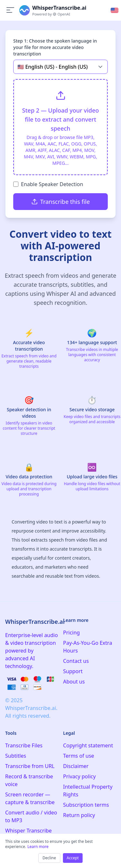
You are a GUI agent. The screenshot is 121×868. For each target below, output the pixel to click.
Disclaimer (76, 766)
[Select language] (115, 10)
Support (73, 671)
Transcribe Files (24, 745)
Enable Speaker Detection (52, 184)
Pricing (72, 633)
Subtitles (16, 756)
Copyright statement (88, 745)
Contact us (76, 661)
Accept (73, 858)
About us (74, 682)
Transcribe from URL (30, 766)
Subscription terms (86, 805)
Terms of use (79, 756)
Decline (49, 858)
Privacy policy (80, 776)
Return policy (79, 815)
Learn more (38, 847)
